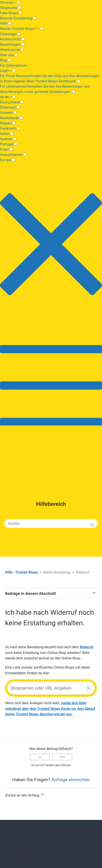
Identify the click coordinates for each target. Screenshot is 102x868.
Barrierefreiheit (35, 833)
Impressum (59, 828)
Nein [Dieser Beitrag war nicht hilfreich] (62, 757)
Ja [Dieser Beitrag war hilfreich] (40, 757)
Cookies (13, 833)
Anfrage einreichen (71, 780)
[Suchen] (51, 523)
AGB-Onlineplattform (67, 833)
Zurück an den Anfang (25, 795)
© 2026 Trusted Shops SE (26, 828)
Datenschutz (82, 828)
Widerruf (83, 572)
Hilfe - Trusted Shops (22, 572)
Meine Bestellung (57, 572)
